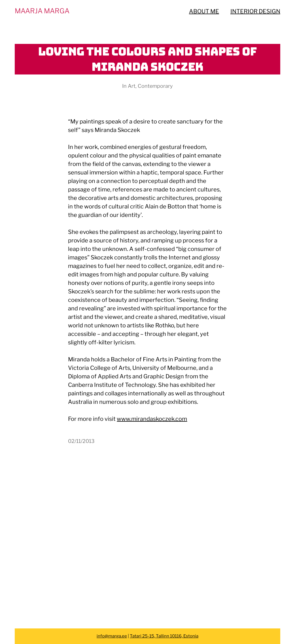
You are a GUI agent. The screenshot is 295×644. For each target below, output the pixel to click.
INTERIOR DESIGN (255, 11)
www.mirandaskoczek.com (152, 419)
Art (132, 86)
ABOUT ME (204, 11)
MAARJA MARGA (42, 11)
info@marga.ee (112, 636)
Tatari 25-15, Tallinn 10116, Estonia (164, 636)
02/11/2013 (81, 441)
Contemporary (155, 86)
